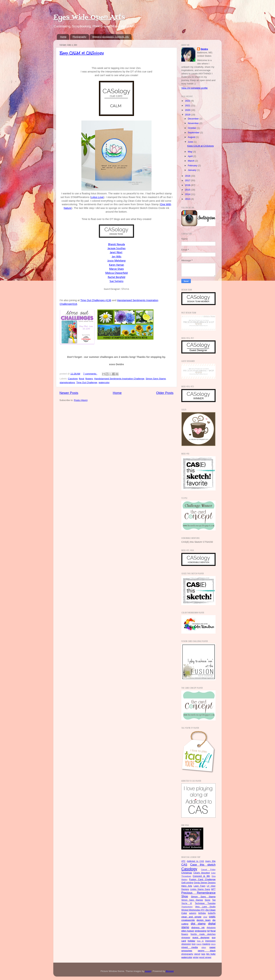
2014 (188, 194)
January (192, 170)
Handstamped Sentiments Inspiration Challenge (119, 379)
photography (187, 954)
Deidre (204, 49)
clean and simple (191, 917)
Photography (79, 37)
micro (213, 944)
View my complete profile (194, 88)
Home (63, 37)
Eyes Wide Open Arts (89, 17)
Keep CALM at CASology (82, 53)
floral (81, 379)
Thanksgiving (187, 907)
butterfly (212, 913)
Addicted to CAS (195, 861)
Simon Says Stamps (192, 900)
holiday (191, 941)
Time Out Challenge (87, 382)
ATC (183, 861)
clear (205, 917)
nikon (204, 947)
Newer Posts (69, 393)
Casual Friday (208, 869)
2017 (188, 180)
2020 (188, 110)
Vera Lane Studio (205, 907)
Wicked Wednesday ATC (193, 910)
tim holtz (211, 954)
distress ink (198, 927)
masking (206, 944)
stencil (197, 954)
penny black (207, 951)
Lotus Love (97, 197)
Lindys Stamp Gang (200, 889)
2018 (188, 176)
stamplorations (67, 382)
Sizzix (207, 900)
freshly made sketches (203, 934)
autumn (193, 913)
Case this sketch (203, 865)
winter (196, 957)
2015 (188, 190)
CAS (184, 865)
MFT (213, 889)
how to (200, 941)
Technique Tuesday (205, 903)
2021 (188, 106)
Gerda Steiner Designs (205, 883)
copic (212, 917)
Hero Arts (187, 886)
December (194, 119)
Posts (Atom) (81, 400)
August (192, 137)
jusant (148, 971)
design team (204, 920)
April (191, 156)
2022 (188, 101)
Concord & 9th (201, 876)
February (193, 165)
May (190, 152)
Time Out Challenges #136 (96, 300)
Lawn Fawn (199, 886)
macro (199, 944)
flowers (89, 379)
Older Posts (165, 393)
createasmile (188, 920)
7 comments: (90, 374)
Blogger (170, 971)
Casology (73, 379)
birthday (202, 913)
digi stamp (198, 924)
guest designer (201, 937)
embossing (201, 931)
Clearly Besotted (202, 873)
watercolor (104, 382)
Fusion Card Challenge (202, 879)
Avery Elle (210, 861)
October (192, 128)
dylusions (211, 928)
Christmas (187, 873)
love (194, 944)
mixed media (190, 947)
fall (209, 931)
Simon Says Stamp (156, 379)
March (191, 161)
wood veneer (205, 957)
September (194, 133)
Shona (125, 289)
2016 (188, 185)
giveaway (186, 938)
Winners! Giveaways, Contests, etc (110, 37)
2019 (188, 115)
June (191, 142)
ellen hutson (188, 931)
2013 (188, 199)
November (194, 123)
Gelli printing (187, 883)
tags (203, 954)
